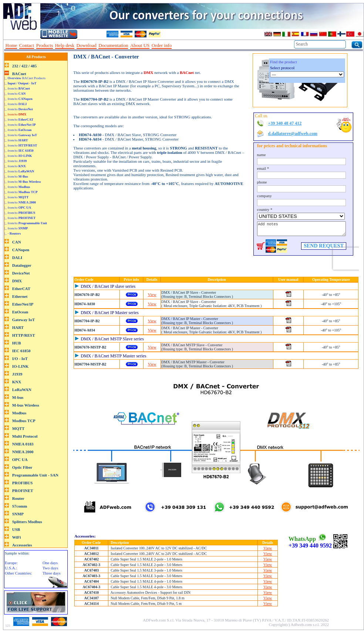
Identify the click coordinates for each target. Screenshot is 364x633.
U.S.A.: (11, 568)
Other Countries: (18, 573)
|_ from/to (17, 88)
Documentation (113, 45)
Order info (162, 45)
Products (45, 45)
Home (11, 45)
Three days (52, 573)
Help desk (65, 45)
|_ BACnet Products (25, 78)
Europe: (11, 563)
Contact (27, 45)
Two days (50, 568)
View (152, 294)
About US (140, 45)
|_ (21, 83)
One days (50, 563)
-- (176, 46)
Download (87, 45)
